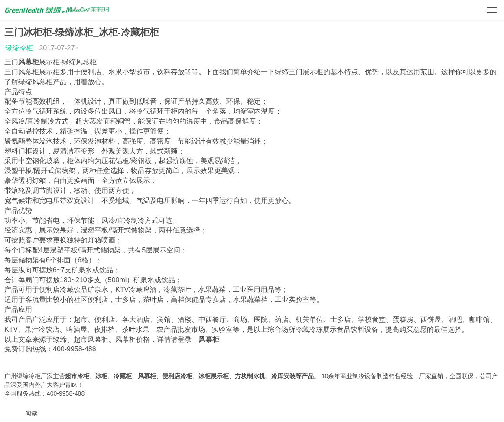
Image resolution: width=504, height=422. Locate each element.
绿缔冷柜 (19, 48)
